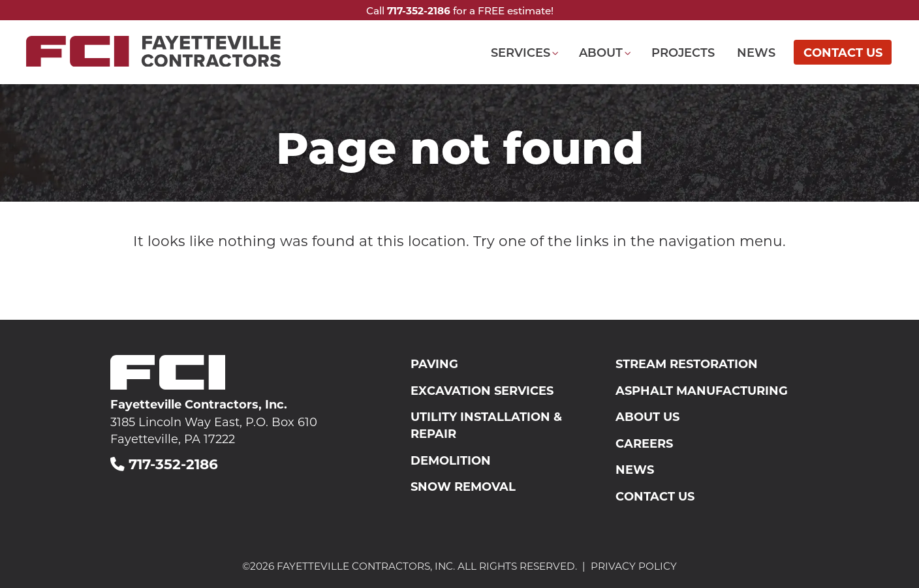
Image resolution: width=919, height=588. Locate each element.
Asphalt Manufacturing (702, 390)
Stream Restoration (687, 364)
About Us (647, 416)
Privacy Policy (634, 566)
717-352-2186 (419, 10)
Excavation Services (482, 390)
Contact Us (655, 496)
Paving (434, 364)
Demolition (451, 460)
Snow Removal (463, 486)
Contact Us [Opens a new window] (843, 52)
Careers (644, 443)
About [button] (601, 52)
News (756, 52)
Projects (683, 52)
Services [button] (521, 52)
